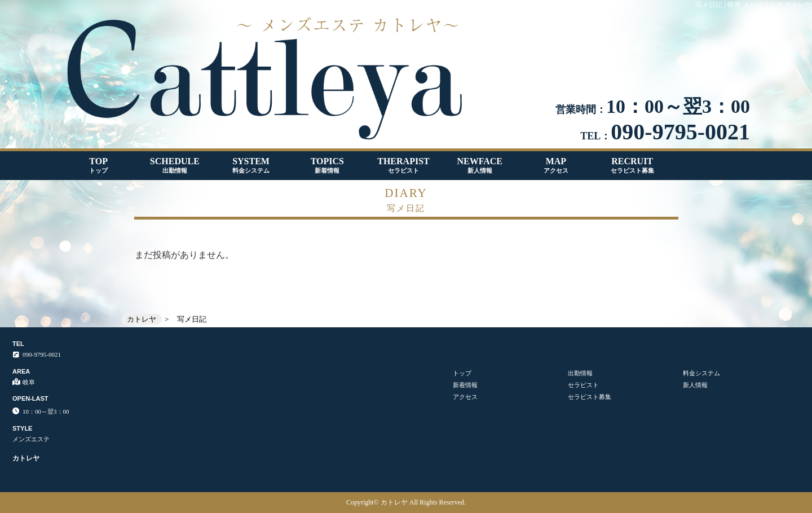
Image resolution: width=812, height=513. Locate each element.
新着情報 (465, 385)
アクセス (465, 397)
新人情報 (695, 385)
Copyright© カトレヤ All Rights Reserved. (406, 502)
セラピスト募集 (590, 397)
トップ (462, 373)
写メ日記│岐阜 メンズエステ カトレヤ (754, 5)
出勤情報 (580, 373)
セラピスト (583, 385)
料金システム (701, 373)
